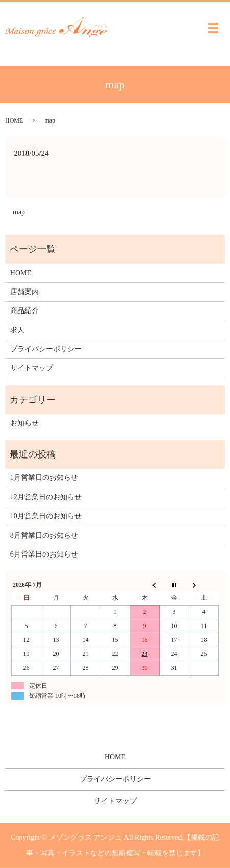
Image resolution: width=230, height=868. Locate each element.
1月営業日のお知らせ (44, 478)
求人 (17, 330)
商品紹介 (24, 311)
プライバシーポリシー (46, 349)
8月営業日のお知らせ (44, 535)
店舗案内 (24, 292)
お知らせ (24, 423)
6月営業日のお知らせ (44, 554)
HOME (14, 120)
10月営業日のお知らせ (46, 516)
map (19, 212)
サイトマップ (32, 368)
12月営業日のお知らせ (46, 497)
